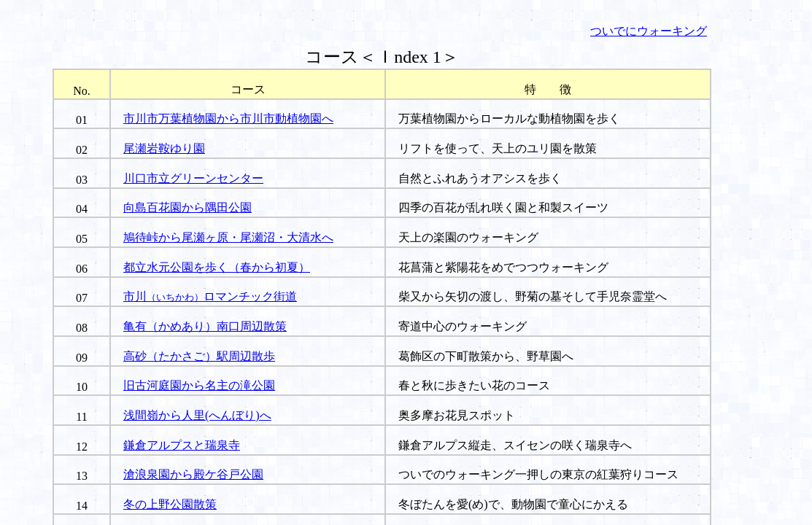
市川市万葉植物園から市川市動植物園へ (228, 118)
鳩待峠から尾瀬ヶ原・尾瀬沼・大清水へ (228, 237)
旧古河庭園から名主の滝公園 (199, 385)
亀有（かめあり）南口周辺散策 (205, 326)
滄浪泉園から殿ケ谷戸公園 (193, 474)
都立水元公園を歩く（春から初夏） (217, 267)
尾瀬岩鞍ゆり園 (164, 148)
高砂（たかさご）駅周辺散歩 (199, 356)
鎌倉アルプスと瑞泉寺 (182, 445)
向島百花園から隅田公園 (187, 207)
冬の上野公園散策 (170, 504)
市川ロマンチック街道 (210, 296)
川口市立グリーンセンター (193, 178)
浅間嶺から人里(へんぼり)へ (197, 415)
